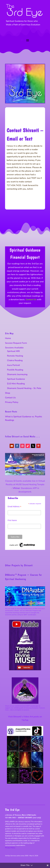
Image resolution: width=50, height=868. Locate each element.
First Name (12, 520)
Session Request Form (16, 343)
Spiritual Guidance (16, 379)
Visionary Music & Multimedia (25, 815)
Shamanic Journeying (17, 374)
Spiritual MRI (13, 351)
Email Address (15, 507)
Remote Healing (15, 356)
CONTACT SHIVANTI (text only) (30, 818)
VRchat (16, 488)
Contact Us (31, 300)
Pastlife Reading (15, 370)
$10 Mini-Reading (16, 384)
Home (8, 338)
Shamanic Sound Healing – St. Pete (24, 388)
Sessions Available (14, 348)
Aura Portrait (13, 365)
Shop (8, 393)
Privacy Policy (12, 402)
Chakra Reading (15, 360)
